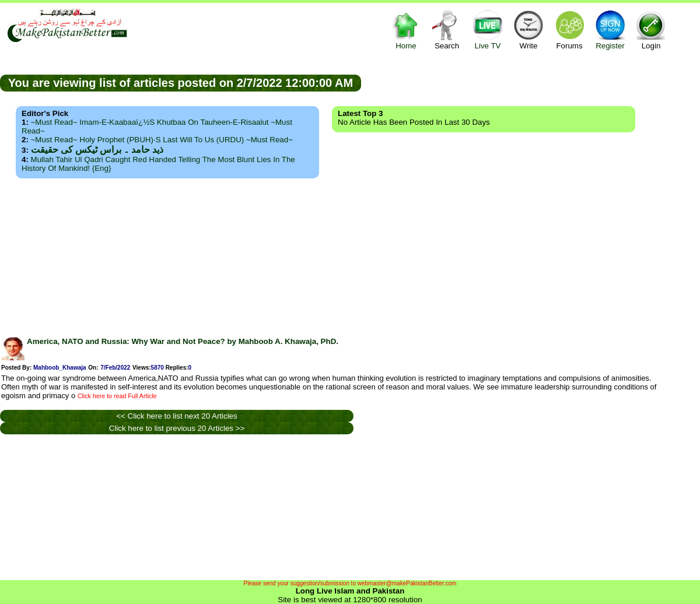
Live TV (488, 29)
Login (651, 29)
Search (447, 29)
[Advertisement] (350, 254)
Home (406, 29)
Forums (569, 29)
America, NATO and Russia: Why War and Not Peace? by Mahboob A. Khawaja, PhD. (183, 341)
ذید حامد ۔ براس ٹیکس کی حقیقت (97, 150)
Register (610, 29)
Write (528, 29)
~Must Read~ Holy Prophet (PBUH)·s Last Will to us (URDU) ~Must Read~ (162, 140)
